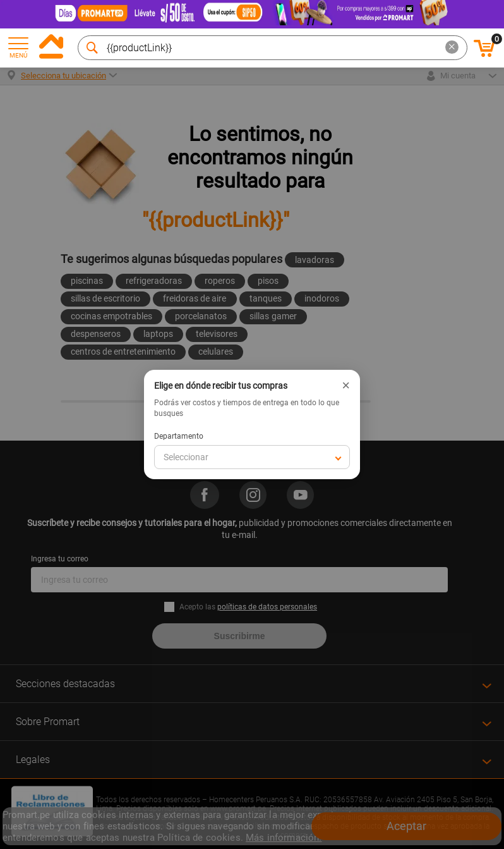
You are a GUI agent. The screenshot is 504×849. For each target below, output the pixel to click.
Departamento (179, 436)
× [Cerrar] (346, 386)
